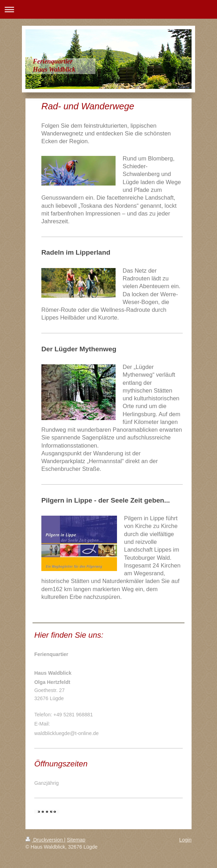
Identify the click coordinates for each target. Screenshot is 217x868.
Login (185, 840)
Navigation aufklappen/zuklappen (108, 9)
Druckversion (45, 840)
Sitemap (76, 840)
